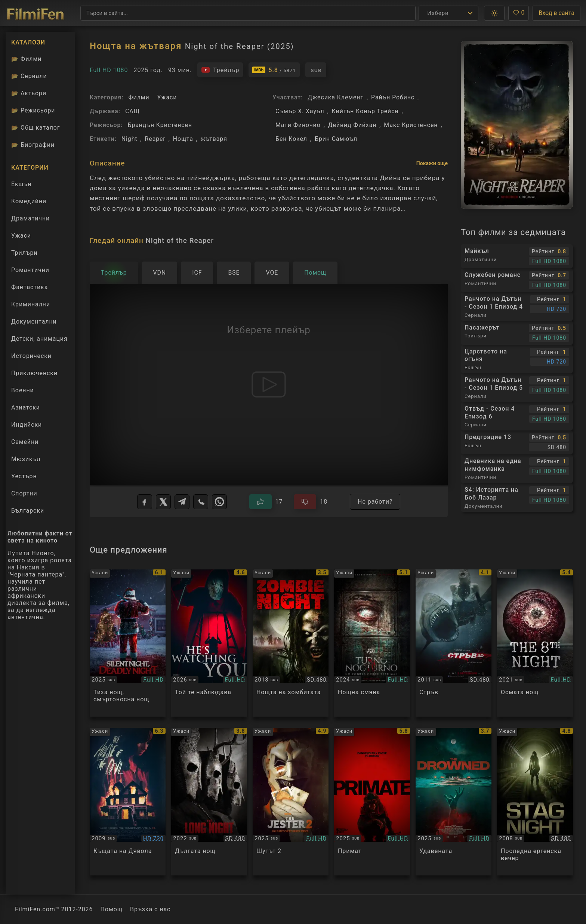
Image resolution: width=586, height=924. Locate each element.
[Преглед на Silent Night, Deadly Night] (128, 643)
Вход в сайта (556, 13)
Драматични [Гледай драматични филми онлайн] (30, 218)
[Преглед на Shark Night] (454, 643)
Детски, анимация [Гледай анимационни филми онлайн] (39, 339)
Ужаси (167, 97)
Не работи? (375, 502)
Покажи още (432, 163)
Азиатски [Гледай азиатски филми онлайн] (26, 407)
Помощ (112, 909)
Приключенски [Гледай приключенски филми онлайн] (34, 373)
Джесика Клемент (336, 97)
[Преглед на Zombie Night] (291, 643)
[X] (163, 502)
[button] (494, 13)
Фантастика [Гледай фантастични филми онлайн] (30, 287)
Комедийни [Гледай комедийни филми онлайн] (29, 201)
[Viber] (201, 502)
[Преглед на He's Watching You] (209, 643)
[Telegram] (182, 502)
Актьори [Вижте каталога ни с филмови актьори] (29, 93)
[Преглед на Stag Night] (535, 802)
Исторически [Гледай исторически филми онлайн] (31, 356)
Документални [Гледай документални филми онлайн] (34, 322)
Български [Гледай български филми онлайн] (28, 511)
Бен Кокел (291, 139)
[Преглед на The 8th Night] (535, 643)
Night (129, 139)
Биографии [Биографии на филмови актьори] (33, 145)
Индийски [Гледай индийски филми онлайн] (27, 425)
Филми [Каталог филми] (26, 59)
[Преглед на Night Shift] (372, 643)
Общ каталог (36, 128)
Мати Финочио (298, 125)
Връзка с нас (150, 909)
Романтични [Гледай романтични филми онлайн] (30, 270)
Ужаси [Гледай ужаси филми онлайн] (21, 236)
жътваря (214, 139)
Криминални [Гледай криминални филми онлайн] (31, 304)
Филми (139, 97)
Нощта (183, 139)
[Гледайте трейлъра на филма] (220, 70)
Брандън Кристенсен (160, 125)
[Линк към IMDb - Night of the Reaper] (274, 70)
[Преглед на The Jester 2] (291, 802)
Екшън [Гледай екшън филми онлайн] (21, 184)
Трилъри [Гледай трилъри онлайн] (24, 254)
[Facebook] (145, 502)
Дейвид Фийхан (352, 125)
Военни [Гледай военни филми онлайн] (23, 390)
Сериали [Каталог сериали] (29, 76)
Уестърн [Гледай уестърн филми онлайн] (24, 476)
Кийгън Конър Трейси (365, 111)
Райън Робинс (393, 97)
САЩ (132, 111)
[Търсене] (248, 13)
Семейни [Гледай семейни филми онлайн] (25, 442)
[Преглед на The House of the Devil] (128, 802)
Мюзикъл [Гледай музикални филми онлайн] (26, 459)
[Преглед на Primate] (372, 802)
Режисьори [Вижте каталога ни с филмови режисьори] (33, 110)
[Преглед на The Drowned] (454, 802)
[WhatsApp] (219, 502)
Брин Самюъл (336, 139)
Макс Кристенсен (411, 125)
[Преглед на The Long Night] (209, 802)
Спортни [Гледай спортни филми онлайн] (24, 493)
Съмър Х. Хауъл (300, 111)
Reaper (155, 139)
